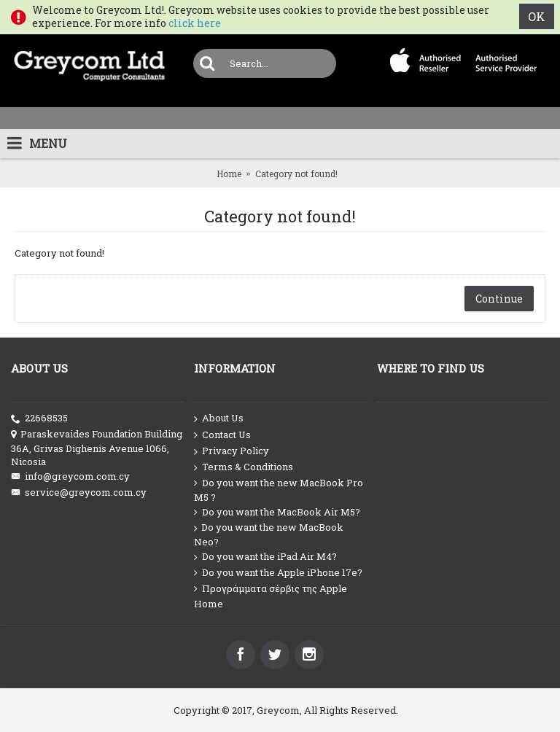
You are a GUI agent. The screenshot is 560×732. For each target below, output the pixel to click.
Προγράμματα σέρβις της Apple (271, 589)
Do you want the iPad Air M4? (265, 557)
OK (537, 16)
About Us (219, 418)
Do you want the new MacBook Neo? (269, 534)
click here (195, 23)
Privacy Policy (232, 451)
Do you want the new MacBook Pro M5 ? (279, 490)
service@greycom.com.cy (79, 492)
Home (229, 174)
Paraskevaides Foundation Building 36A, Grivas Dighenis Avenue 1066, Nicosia (97, 448)
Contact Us (222, 435)
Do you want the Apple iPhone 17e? (278, 573)
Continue (499, 299)
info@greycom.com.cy (70, 476)
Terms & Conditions (244, 467)
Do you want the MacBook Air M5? (277, 512)
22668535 (39, 418)
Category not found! (296, 174)
